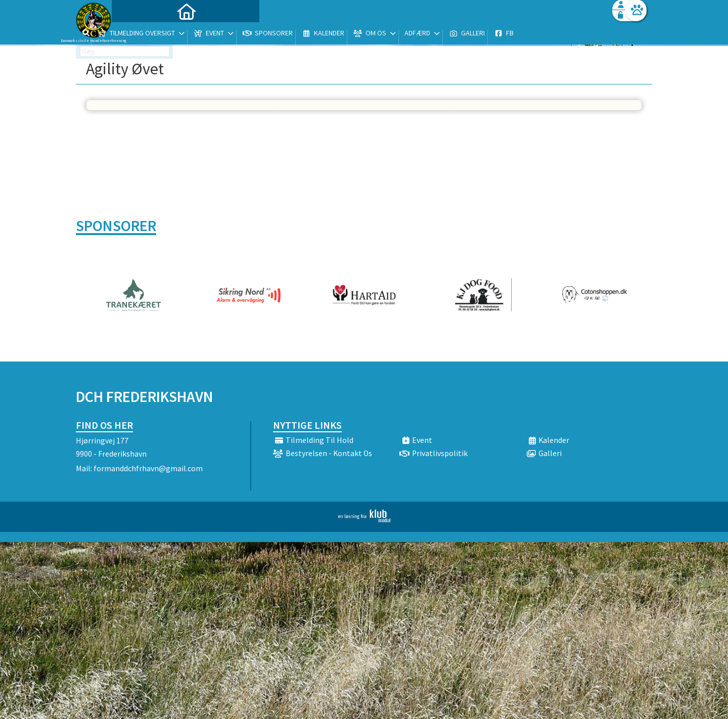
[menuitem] (139, 34)
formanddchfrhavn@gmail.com (148, 468)
